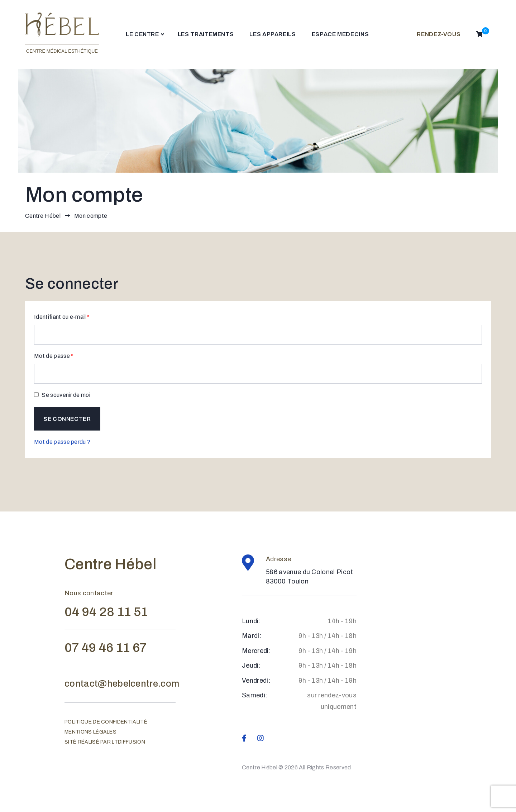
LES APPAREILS (273, 34)
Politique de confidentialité (106, 722)
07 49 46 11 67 (106, 648)
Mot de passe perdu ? (62, 442)
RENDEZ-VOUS (439, 34)
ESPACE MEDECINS (340, 34)
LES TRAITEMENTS (206, 34)
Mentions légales (90, 732)
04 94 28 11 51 (106, 612)
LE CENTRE (142, 34)
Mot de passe (54, 355)
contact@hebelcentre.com (122, 684)
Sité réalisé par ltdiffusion (105, 742)
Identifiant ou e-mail (62, 316)
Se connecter (67, 419)
